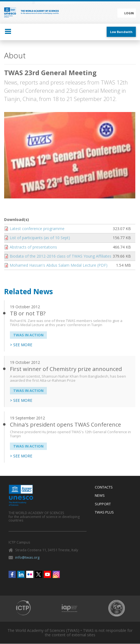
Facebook (12, 574)
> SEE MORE (21, 345)
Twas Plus (104, 512)
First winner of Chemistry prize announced (66, 369)
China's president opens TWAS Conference (65, 425)
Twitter (39, 574)
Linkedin (21, 574)
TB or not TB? (28, 313)
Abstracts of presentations (33, 247)
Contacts (104, 487)
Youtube (47, 574)
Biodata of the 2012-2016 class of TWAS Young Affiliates (60, 256)
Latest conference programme (37, 229)
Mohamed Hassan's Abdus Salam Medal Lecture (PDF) (59, 265)
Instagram (56, 574)
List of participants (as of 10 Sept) (40, 238)
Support (103, 504)
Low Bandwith (121, 32)
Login (129, 13)
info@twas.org (27, 557)
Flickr (30, 574)
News (100, 496)
